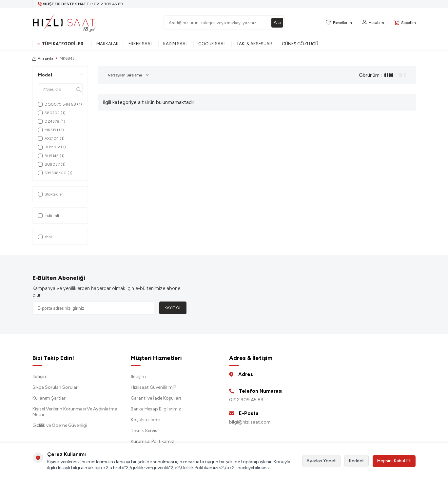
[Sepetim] (405, 23)
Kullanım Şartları (49, 398)
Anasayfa (43, 58)
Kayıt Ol (173, 308)
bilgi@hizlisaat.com (250, 422)
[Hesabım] (373, 23)
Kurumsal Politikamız (152, 441)
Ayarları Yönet (321, 461)
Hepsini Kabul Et (394, 461)
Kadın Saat (176, 44)
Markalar (107, 44)
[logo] (64, 23)
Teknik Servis (144, 431)
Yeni (45, 237)
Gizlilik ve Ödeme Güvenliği (60, 425)
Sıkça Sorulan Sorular (55, 387)
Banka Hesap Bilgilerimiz (156, 409)
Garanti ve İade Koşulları (156, 398)
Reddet (357, 461)
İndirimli (49, 216)
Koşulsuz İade (145, 420)
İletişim (40, 376)
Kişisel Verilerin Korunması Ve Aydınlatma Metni (75, 412)
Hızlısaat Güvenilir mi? (154, 387)
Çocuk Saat (212, 44)
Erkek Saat (141, 44)
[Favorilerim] (339, 23)
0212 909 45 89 (246, 400)
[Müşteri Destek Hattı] (80, 4)
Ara (277, 22)
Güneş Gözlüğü (300, 44)
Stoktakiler (50, 194)
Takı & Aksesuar (254, 44)
